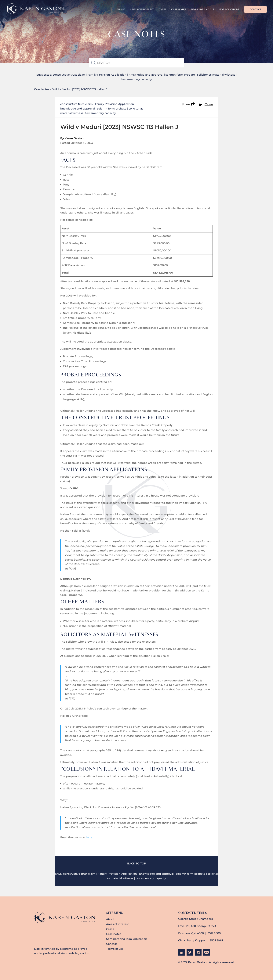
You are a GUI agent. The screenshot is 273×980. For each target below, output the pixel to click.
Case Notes (179, 9)
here (89, 837)
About (121, 9)
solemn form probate (180, 75)
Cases (162, 9)
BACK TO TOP (137, 863)
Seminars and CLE (203, 9)
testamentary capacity (137, 79)
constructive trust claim (69, 75)
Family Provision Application (107, 75)
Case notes (114, 934)
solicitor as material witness (216, 75)
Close (209, 104)
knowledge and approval (146, 75)
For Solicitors (229, 9)
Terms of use (115, 949)
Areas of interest (142, 9)
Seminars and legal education (127, 939)
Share (188, 104)
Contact (255, 9)
